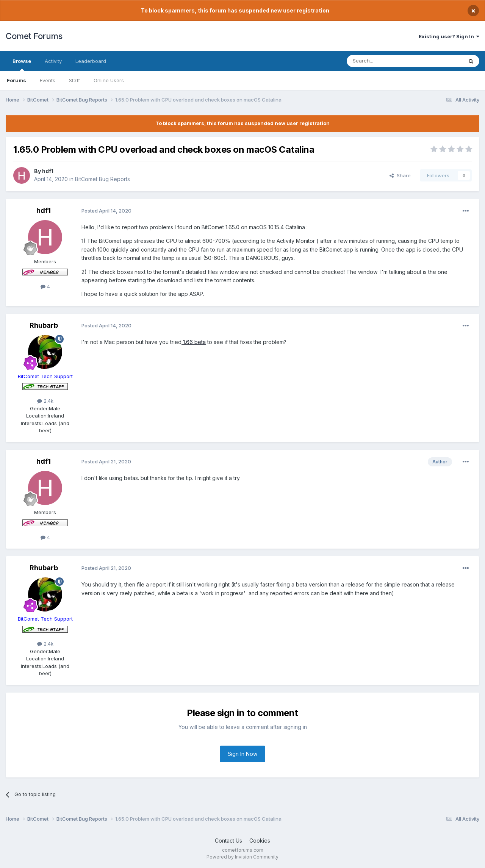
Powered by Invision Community (242, 857)
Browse (22, 64)
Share (400, 175)
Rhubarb (44, 325)
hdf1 (48, 171)
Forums (16, 80)
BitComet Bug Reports (102, 179)
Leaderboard (91, 61)
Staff (74, 80)
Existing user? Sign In (449, 36)
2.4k (45, 401)
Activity (53, 61)
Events (48, 80)
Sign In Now (242, 754)
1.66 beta (194, 342)
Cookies (260, 841)
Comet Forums (34, 36)
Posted (106, 211)
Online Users (109, 80)
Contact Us (228, 841)
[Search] (385, 61)
